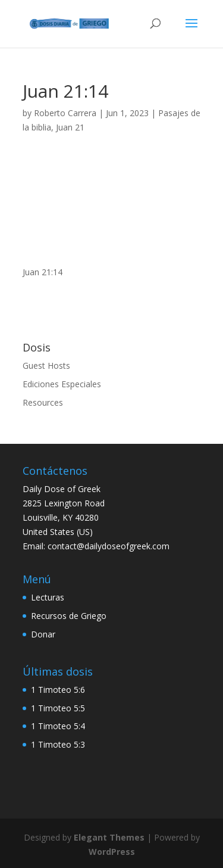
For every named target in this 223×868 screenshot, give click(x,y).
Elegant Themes (109, 837)
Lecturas (48, 597)
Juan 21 (70, 127)
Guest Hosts (46, 365)
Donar (43, 634)
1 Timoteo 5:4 (58, 726)
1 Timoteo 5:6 (58, 690)
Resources (43, 402)
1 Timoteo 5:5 (58, 708)
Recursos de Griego (69, 616)
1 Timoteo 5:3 (58, 744)
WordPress (112, 852)
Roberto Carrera (65, 113)
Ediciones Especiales (62, 384)
